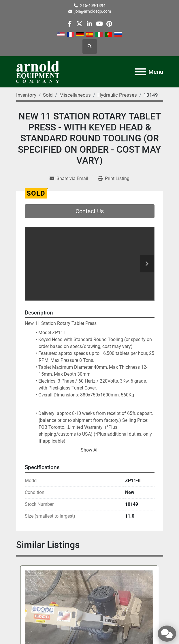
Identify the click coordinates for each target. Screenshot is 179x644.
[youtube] (99, 24)
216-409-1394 (93, 5)
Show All (90, 450)
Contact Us (90, 211)
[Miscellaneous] (75, 95)
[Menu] (140, 72)
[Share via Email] (71, 179)
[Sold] (48, 95)
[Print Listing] (114, 179)
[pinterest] (109, 24)
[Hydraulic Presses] (117, 95)
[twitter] (79, 24)
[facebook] (70, 24)
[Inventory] (26, 95)
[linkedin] (89, 24)
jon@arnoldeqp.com (93, 11)
